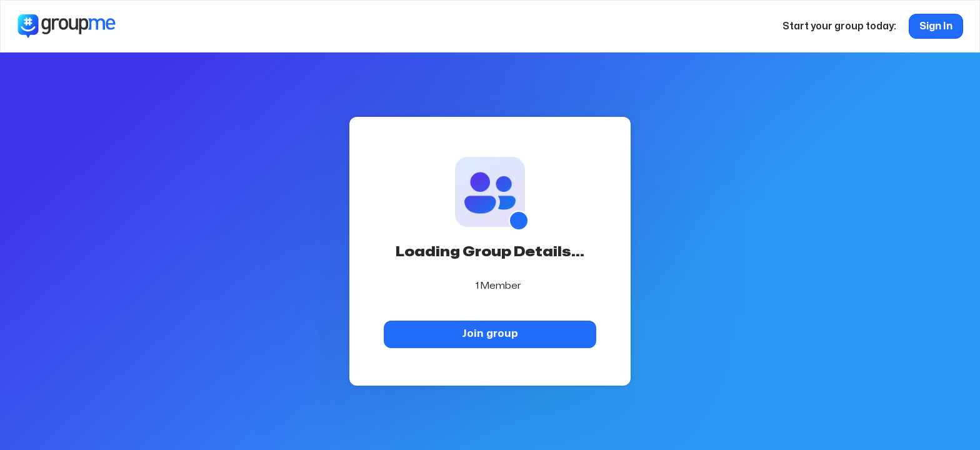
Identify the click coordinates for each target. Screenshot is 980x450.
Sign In (936, 26)
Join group (490, 333)
